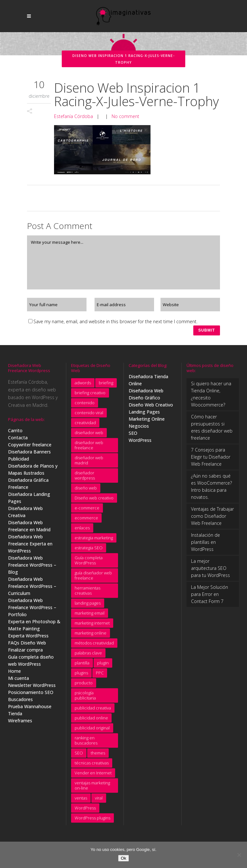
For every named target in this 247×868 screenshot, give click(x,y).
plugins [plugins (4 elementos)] (81, 675)
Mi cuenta (18, 681)
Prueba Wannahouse (30, 709)
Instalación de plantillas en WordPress (206, 545)
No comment (125, 116)
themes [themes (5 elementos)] (98, 755)
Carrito (15, 433)
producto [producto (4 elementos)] (84, 685)
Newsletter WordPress (32, 688)
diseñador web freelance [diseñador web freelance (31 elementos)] (89, 448)
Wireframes (20, 723)
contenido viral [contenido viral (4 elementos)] (89, 415)
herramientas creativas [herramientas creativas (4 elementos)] (87, 593)
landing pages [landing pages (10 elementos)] (88, 606)
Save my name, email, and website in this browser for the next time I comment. (115, 321)
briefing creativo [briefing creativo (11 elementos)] (90, 395)
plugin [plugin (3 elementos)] (103, 665)
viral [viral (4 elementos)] (99, 800)
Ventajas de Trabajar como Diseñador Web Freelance (212, 519)
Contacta (18, 440)
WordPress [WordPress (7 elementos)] (85, 810)
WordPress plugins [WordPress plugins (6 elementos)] (92, 820)
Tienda (15, 716)
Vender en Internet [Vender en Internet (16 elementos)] (93, 775)
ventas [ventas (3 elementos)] (81, 800)
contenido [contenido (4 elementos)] (85, 405)
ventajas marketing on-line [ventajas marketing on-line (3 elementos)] (92, 788)
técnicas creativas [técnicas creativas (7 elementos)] (92, 765)
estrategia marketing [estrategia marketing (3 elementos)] (94, 540)
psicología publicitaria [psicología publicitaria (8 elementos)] (85, 698)
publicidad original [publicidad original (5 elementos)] (92, 730)
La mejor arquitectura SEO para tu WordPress (210, 571)
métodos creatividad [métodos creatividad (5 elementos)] (94, 645)
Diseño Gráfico (144, 400)
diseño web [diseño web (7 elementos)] (86, 490)
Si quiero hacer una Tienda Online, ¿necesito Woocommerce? (211, 397)
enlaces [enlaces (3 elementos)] (82, 530)
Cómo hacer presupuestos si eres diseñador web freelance (212, 430)
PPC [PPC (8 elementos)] (100, 675)
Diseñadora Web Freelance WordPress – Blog (32, 567)
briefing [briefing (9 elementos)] (106, 385)
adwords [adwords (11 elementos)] (83, 385)
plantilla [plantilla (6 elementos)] (82, 665)
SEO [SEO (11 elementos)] (79, 755)
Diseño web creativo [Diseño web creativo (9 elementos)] (94, 500)
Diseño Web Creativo (151, 407)
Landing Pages (144, 414)
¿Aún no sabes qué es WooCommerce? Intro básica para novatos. (211, 489)
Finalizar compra (25, 652)
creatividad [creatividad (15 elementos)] (85, 425)
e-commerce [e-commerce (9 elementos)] (87, 510)
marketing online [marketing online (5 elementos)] (91, 635)
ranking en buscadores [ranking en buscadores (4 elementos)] (86, 743)
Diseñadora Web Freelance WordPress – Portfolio (32, 610)
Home (14, 674)
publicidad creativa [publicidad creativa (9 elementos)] (93, 710)
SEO (133, 436)
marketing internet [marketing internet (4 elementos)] (92, 626)
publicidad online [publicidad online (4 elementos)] (91, 720)
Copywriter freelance (30, 447)
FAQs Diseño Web (27, 645)
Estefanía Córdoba (73, 116)
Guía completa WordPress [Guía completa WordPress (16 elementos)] (89, 563)
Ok (123, 858)
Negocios (139, 429)
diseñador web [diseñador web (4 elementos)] (89, 435)
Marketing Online (147, 421)
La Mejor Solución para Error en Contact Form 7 (210, 597)
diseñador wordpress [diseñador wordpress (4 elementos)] (85, 478)
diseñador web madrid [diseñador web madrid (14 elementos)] (89, 463)
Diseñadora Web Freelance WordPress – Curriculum (32, 589)
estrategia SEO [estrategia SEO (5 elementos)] (89, 550)
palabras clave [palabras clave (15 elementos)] (88, 655)
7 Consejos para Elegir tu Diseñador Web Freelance (211, 459)
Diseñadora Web (146, 393)
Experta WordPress (28, 638)
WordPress (140, 443)
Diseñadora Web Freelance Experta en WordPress (30, 546)
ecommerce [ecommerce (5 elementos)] (86, 520)
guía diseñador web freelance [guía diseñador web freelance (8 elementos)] (93, 578)
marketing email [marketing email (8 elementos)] (90, 616)
